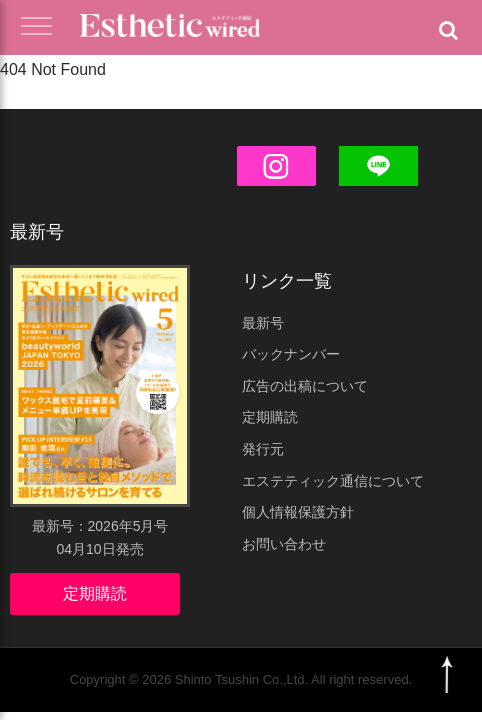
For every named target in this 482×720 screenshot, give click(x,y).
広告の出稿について (305, 386)
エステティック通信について (333, 481)
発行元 (263, 449)
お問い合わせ (284, 544)
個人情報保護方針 (298, 512)
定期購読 (95, 593)
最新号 (263, 323)
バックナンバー (291, 354)
